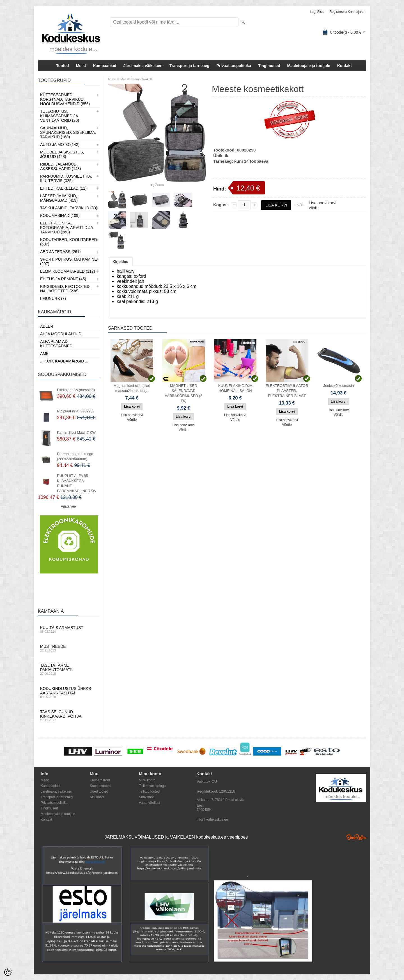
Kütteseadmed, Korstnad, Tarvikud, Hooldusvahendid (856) (65, 99)
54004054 (204, 810)
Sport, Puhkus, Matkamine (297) (69, 261)
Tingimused (269, 66)
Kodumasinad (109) (60, 215)
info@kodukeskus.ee (212, 820)
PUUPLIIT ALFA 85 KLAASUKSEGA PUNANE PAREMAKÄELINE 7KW (77, 483)
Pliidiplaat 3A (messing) (76, 390)
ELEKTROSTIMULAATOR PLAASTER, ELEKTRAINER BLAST (287, 391)
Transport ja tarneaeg (189, 66)
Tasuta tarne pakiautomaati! (69, 669)
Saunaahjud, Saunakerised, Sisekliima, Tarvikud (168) (68, 132)
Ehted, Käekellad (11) (63, 188)
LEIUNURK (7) (53, 299)
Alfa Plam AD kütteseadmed (56, 344)
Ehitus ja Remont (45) (63, 279)
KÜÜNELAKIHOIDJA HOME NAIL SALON (235, 388)
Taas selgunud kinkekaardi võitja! (69, 716)
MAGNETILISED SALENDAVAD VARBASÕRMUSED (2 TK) (183, 393)
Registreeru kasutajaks (347, 12)
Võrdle (314, 208)
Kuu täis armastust (69, 629)
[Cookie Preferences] (8, 972)
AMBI (45, 354)
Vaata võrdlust (150, 803)
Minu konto (147, 780)
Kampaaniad (105, 66)
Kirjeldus (120, 262)
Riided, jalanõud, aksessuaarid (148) (61, 166)
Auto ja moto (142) (60, 144)
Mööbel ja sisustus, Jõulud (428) (62, 154)
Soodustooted (100, 786)
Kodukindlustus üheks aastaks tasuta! (69, 692)
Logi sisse (318, 12)
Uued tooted (99, 791)
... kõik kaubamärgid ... (64, 361)
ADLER (47, 326)
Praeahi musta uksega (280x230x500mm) (75, 456)
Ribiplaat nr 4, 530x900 (76, 411)
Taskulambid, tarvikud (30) (69, 208)
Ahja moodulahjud (61, 334)
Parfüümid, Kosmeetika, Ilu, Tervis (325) (66, 178)
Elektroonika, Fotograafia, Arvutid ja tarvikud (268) (66, 228)
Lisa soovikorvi (322, 203)
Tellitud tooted (149, 791)
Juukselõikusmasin (338, 386)
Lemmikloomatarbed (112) (68, 271)
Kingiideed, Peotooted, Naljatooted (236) (65, 289)
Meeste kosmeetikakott (136, 79)
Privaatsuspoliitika (234, 66)
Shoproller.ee (356, 837)
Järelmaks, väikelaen (143, 66)
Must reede (69, 648)
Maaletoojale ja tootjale (308, 66)
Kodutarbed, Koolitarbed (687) (69, 242)
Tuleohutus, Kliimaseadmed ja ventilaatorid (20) (60, 116)
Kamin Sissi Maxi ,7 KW (76, 432)
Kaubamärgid (100, 780)
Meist (81, 66)
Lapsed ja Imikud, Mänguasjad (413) (59, 198)
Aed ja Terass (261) (60, 252)
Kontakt (345, 66)
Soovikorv (146, 797)
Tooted (63, 66)
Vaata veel (69, 506)
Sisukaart (97, 797)
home (112, 79)
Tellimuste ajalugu (152, 786)
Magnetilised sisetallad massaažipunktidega (132, 388)
